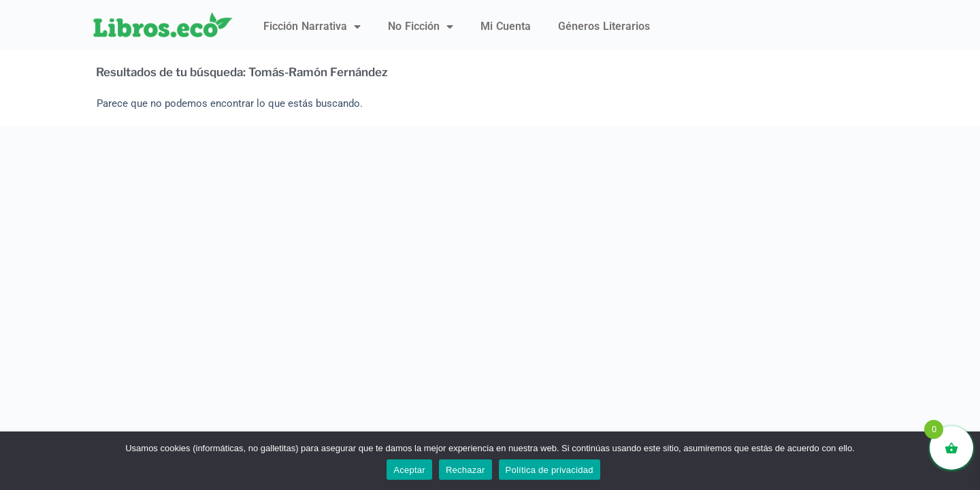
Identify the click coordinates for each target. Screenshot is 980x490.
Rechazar (465, 470)
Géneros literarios (604, 26)
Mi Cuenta (506, 26)
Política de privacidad (550, 470)
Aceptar (409, 470)
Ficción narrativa (312, 27)
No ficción (421, 27)
